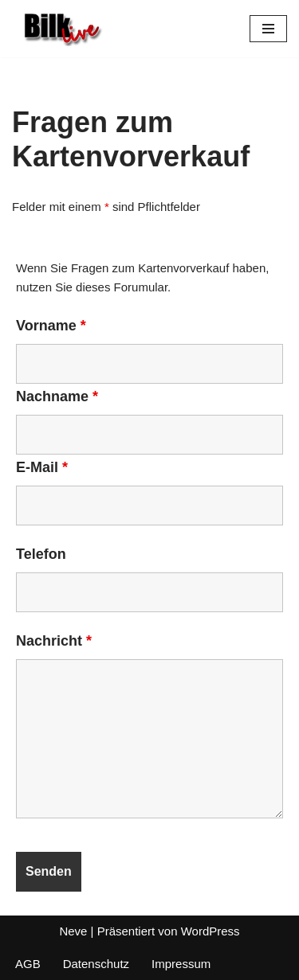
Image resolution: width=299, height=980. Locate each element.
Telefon (41, 554)
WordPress (210, 931)
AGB (28, 964)
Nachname (57, 396)
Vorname (51, 326)
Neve (73, 931)
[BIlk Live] (60, 29)
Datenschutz (96, 964)
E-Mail (42, 467)
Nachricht (54, 641)
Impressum (181, 964)
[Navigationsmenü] (268, 29)
